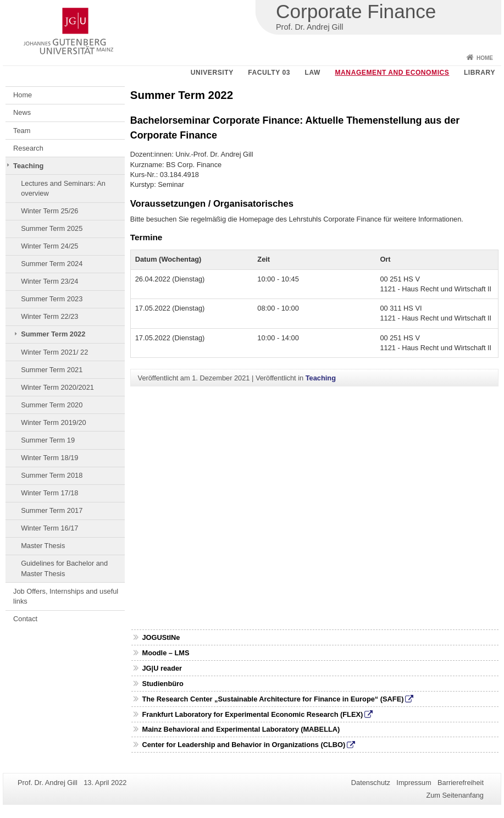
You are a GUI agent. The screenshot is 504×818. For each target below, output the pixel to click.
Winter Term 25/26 (49, 211)
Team (22, 131)
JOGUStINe (161, 637)
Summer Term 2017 (52, 510)
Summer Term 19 (48, 440)
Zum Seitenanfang (455, 795)
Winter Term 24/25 (49, 246)
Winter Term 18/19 (49, 458)
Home (485, 58)
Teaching (28, 166)
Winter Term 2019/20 (54, 422)
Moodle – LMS (165, 653)
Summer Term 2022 (53, 334)
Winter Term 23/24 (49, 281)
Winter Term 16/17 (49, 528)
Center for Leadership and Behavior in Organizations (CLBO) (243, 745)
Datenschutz (371, 783)
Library (480, 73)
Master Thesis (43, 546)
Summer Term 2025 (52, 228)
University (212, 73)
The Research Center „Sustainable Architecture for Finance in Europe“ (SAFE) (273, 699)
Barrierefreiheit (461, 783)
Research (28, 148)
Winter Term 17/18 (49, 493)
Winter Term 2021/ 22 (54, 352)
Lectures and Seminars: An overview (63, 188)
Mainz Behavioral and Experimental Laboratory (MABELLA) (241, 729)
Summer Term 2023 (52, 299)
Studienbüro (162, 684)
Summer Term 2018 (52, 475)
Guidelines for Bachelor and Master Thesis (64, 568)
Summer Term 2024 (52, 264)
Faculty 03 (269, 73)
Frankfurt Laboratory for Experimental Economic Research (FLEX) (252, 714)
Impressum (414, 783)
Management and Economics (392, 73)
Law (313, 73)
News (22, 112)
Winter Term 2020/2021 (57, 387)
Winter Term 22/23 (49, 316)
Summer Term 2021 (52, 370)
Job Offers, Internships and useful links (66, 596)
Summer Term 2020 (52, 405)
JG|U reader (162, 668)
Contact (25, 619)
